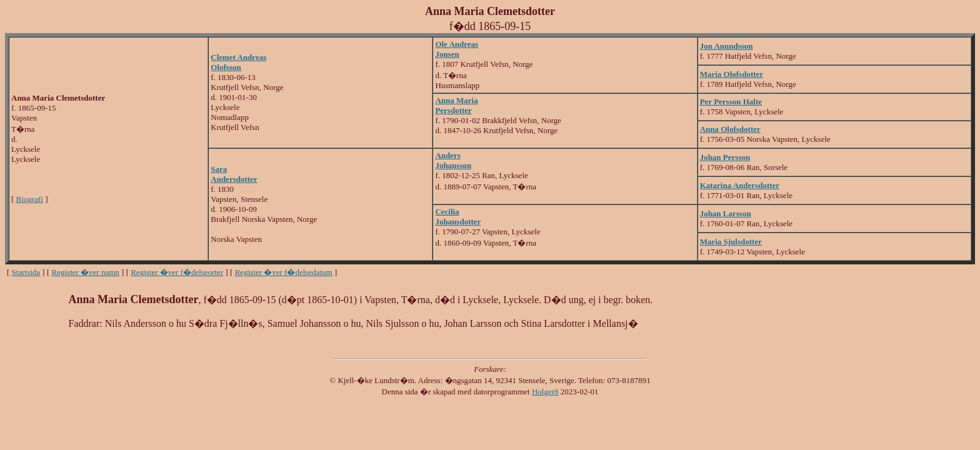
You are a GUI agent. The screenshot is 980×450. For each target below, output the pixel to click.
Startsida (26, 272)
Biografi (30, 199)
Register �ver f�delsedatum (284, 272)
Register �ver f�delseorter (177, 272)
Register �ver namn (86, 272)
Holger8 (545, 392)
